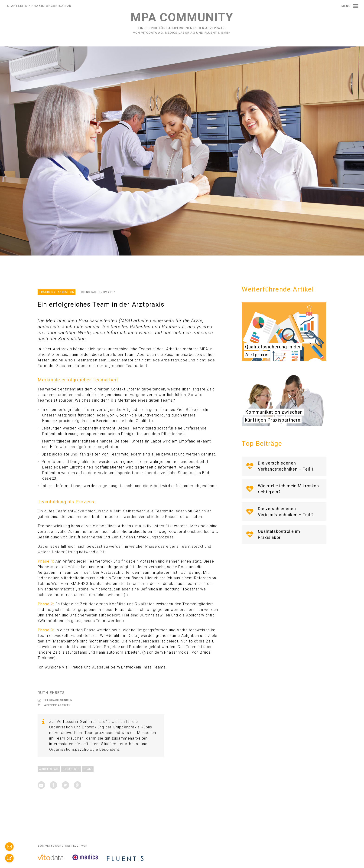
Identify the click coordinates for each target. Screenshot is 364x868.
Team (88, 769)
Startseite (17, 6)
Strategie (71, 769)
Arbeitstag (49, 769)
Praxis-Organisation (51, 6)
